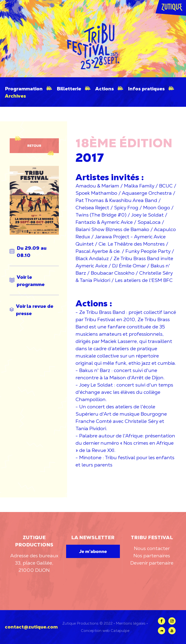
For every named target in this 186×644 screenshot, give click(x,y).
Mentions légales (131, 623)
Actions (105, 89)
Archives (15, 96)
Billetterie (69, 89)
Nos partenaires (152, 556)
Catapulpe (120, 631)
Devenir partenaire (152, 563)
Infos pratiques (146, 89)
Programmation (24, 89)
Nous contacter (152, 548)
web (106, 631)
